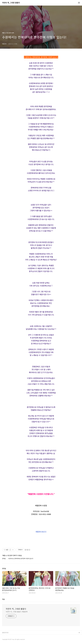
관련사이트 (5, 633)
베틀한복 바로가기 (41, 532)
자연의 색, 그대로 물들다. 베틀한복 (17, 612)
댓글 (3, 599)
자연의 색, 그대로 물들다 (11, 3)
